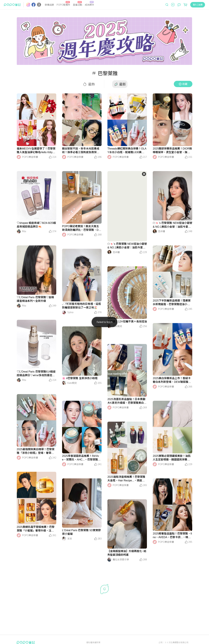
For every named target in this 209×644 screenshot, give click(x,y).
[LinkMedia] (37, 120)
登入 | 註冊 (198, 5)
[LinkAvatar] (19, 157)
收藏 (183, 84)
